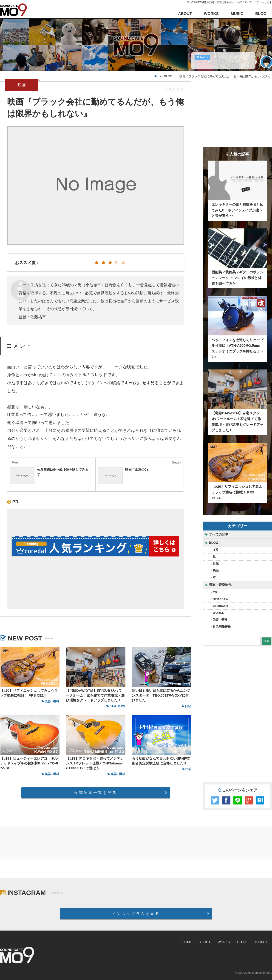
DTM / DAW (220, 599)
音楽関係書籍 (222, 626)
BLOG (261, 14)
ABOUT (185, 14)
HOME (187, 942)
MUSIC (237, 14)
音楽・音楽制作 (220, 585)
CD (215, 592)
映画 (216, 571)
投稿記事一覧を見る (96, 793)
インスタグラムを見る (136, 914)
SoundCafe (220, 606)
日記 (216, 564)
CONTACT (261, 942)
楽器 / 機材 (220, 620)
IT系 (215, 550)
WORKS (211, 14)
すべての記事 (219, 534)
